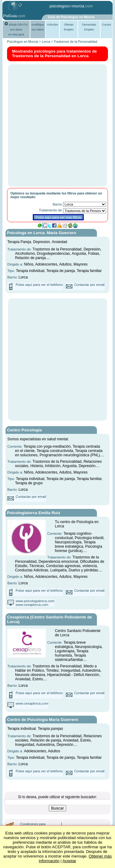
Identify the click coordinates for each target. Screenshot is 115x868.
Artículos (52, 25)
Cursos (106, 25)
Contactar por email (89, 285)
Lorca (46, 42)
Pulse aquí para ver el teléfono (39, 285)
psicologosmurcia (67, 6)
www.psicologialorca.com (35, 601)
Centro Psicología (24, 430)
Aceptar (69, 861)
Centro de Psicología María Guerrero (43, 720)
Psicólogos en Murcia (23, 42)
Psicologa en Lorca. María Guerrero (42, 233)
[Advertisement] (57, 125)
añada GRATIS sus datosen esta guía (16, 30)
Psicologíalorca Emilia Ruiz (34, 513)
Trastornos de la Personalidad (75, 42)
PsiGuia (10, 16)
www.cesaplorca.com (32, 605)
